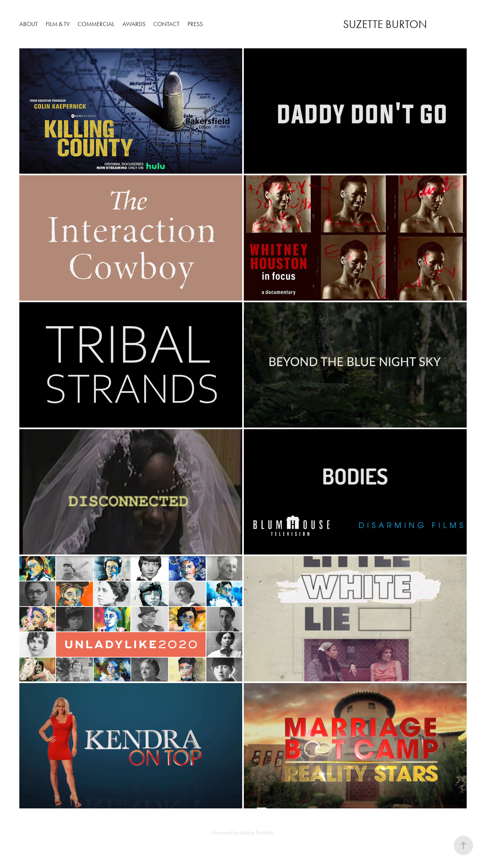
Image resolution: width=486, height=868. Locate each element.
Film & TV (58, 24)
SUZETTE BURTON (385, 24)
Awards (134, 24)
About (29, 24)
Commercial (96, 24)
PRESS (195, 24)
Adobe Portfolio (257, 833)
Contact (166, 24)
